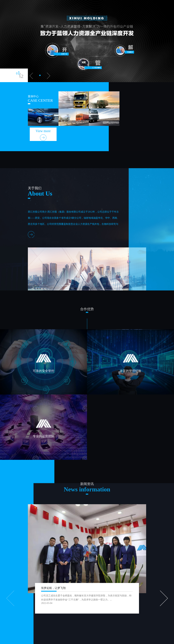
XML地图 (77, 640)
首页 (53, 12)
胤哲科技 (87, 640)
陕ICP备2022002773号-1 (59, 640)
